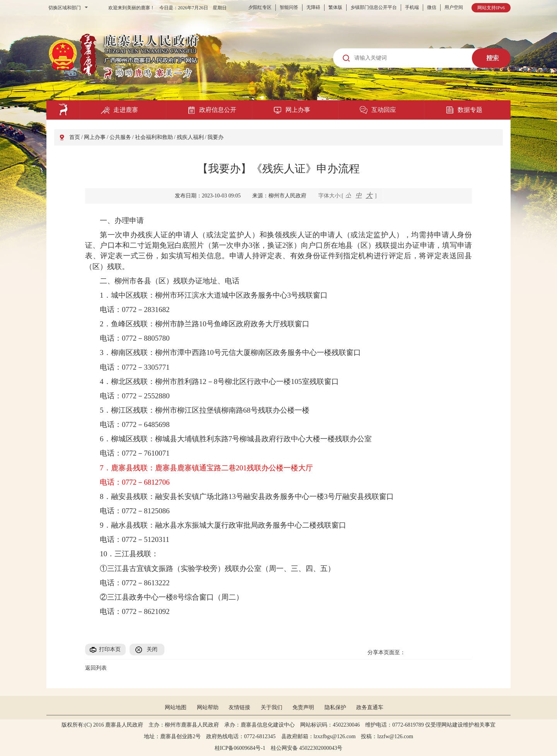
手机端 (412, 7)
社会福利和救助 (154, 137)
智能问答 (289, 7)
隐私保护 (335, 707)
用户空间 (454, 7)
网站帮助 (208, 707)
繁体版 (335, 7)
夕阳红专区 (260, 7)
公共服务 (120, 137)
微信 (432, 7)
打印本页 (110, 649)
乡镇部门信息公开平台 (374, 7)
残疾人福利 (190, 137)
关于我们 (272, 707)
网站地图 (176, 707)
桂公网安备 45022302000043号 (309, 748)
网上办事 (95, 137)
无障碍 (313, 7)
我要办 (215, 137)
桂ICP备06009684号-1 (240, 748)
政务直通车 (370, 707)
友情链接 (239, 707)
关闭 (152, 649)
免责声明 (303, 707)
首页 (75, 137)
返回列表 (96, 668)
